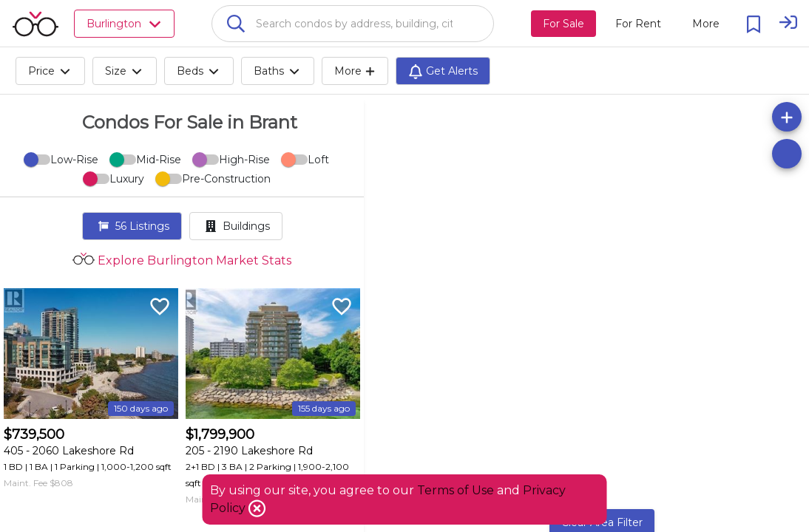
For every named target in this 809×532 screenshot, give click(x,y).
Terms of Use (456, 490)
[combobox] (353, 24)
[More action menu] (706, 24)
